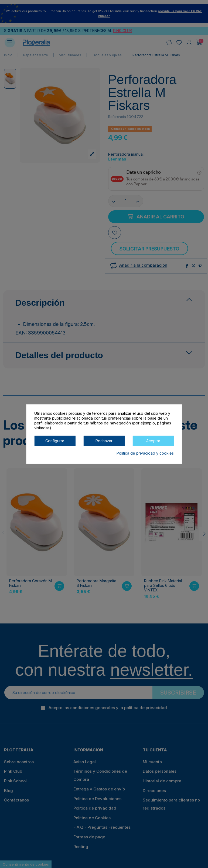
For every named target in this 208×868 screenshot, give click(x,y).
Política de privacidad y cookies (145, 453)
